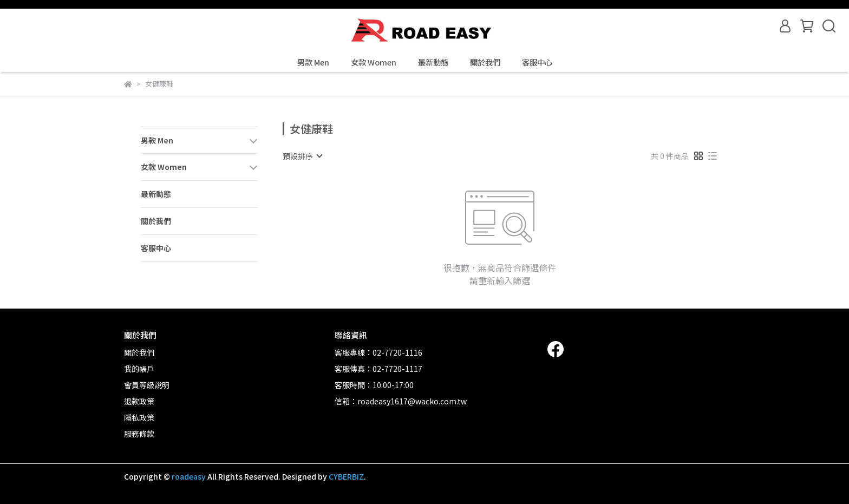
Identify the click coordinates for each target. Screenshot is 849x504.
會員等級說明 (147, 385)
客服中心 (537, 62)
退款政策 (139, 401)
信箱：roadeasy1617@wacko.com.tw (401, 401)
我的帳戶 (139, 369)
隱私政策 (139, 417)
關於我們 (485, 62)
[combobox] (302, 156)
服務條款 (139, 434)
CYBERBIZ (346, 476)
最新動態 (433, 62)
